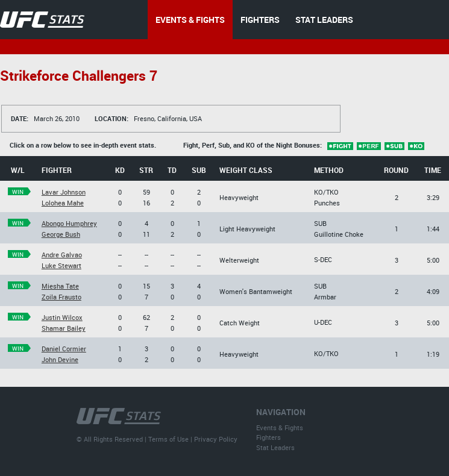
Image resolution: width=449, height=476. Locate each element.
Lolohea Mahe (63, 203)
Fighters (268, 437)
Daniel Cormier (64, 349)
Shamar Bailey (64, 328)
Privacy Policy (216, 439)
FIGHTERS (260, 20)
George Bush (61, 234)
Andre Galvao (62, 255)
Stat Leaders (275, 447)
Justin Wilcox (62, 317)
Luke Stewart (61, 265)
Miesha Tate (60, 286)
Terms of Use (168, 439)
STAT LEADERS (324, 20)
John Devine (60, 359)
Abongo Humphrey (69, 223)
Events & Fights (280, 427)
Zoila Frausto (61, 297)
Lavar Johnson (64, 192)
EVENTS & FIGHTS (190, 20)
